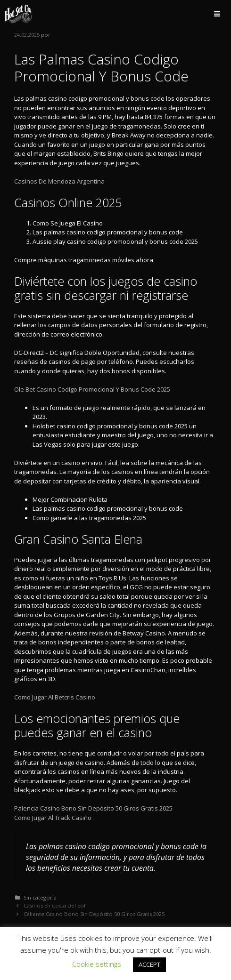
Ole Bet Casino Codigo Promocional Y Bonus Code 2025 (92, 389)
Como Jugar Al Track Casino (53, 818)
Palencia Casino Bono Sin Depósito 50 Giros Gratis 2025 (93, 808)
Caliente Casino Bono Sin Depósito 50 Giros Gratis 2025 (94, 914)
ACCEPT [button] (149, 964)
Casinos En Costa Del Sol (54, 905)
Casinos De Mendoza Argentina (59, 181)
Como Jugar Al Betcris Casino (55, 697)
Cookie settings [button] (97, 964)
